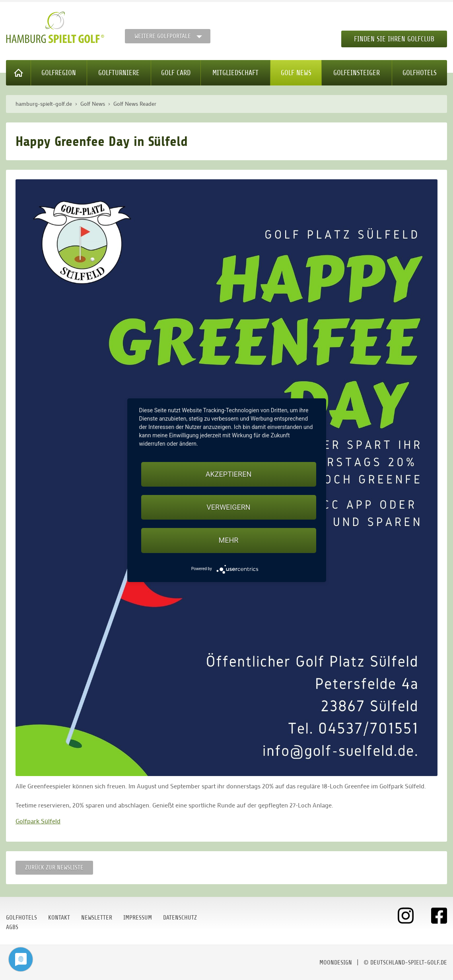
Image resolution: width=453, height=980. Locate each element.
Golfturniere (119, 73)
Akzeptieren (228, 474)
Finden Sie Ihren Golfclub (394, 39)
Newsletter (97, 918)
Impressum (138, 918)
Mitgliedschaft (235, 73)
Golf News (296, 73)
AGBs (12, 927)
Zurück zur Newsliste (54, 867)
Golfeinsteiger (357, 73)
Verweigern (228, 507)
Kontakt (59, 918)
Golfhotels (420, 73)
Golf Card (176, 73)
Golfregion (59, 73)
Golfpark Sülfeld (38, 821)
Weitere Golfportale (163, 36)
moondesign (336, 963)
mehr (229, 540)
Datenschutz (180, 918)
